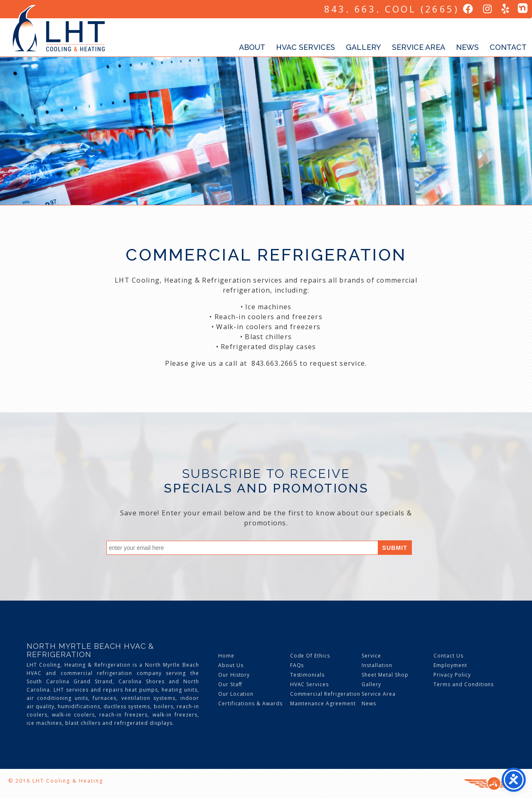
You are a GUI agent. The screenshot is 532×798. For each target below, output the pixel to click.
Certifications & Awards (250, 703)
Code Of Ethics (310, 656)
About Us (231, 665)
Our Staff (230, 684)
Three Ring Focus (494, 783)
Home (226, 656)
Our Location (236, 694)
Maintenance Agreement (323, 703)
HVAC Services (305, 47)
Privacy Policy (452, 675)
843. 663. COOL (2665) (392, 9)
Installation (377, 665)
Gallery (363, 47)
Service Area (419, 47)
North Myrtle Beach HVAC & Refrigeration (90, 650)
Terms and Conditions (464, 684)
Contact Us (448, 656)
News (467, 47)
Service (371, 656)
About (252, 47)
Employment (450, 665)
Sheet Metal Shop (385, 675)
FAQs (297, 665)
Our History (234, 675)
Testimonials (308, 675)
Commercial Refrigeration (325, 694)
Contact (508, 47)
